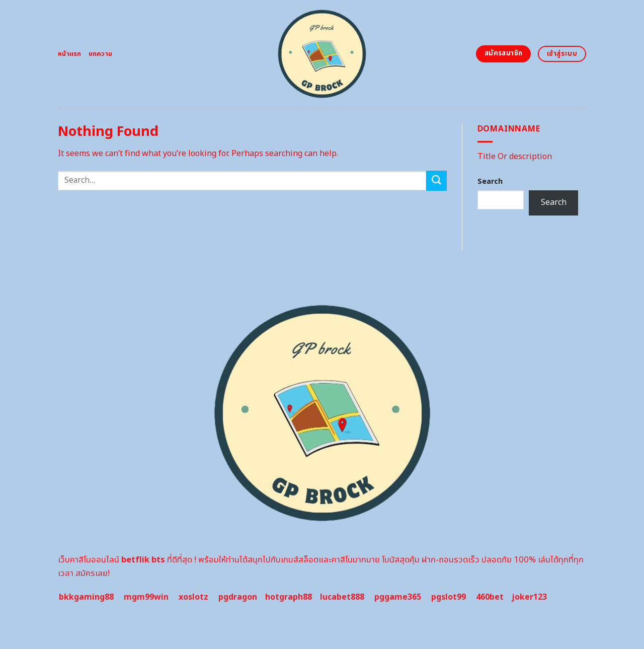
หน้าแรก (70, 54)
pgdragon (238, 597)
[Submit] (436, 181)
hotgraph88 (289, 597)
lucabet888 (342, 597)
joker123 (529, 597)
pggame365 (398, 597)
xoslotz (193, 597)
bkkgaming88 (86, 597)
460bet (490, 597)
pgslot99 (449, 597)
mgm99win (146, 597)
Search (490, 182)
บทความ (101, 54)
